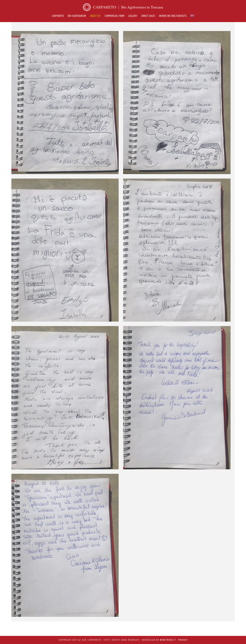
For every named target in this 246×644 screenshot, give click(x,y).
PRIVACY (183, 640)
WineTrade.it (168, 640)
